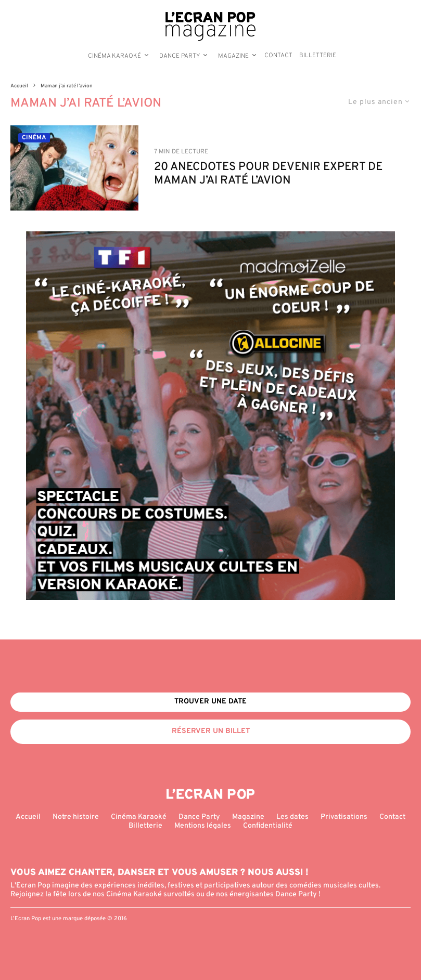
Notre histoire (76, 817)
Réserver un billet (211, 731)
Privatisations (344, 817)
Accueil (28, 817)
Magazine (233, 56)
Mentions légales (203, 826)
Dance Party (180, 56)
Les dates (292, 817)
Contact (278, 56)
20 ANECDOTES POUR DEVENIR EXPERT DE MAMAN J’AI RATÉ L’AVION (268, 174)
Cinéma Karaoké (114, 56)
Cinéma (34, 138)
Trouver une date (210, 702)
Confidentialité (268, 826)
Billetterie (318, 56)
